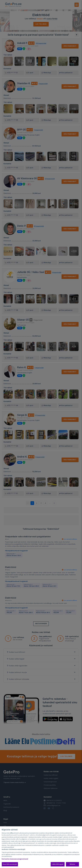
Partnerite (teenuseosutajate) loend (15, 859)
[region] (41, 847)
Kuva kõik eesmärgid (10, 864)
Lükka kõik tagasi (58, 864)
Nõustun (72, 864)
